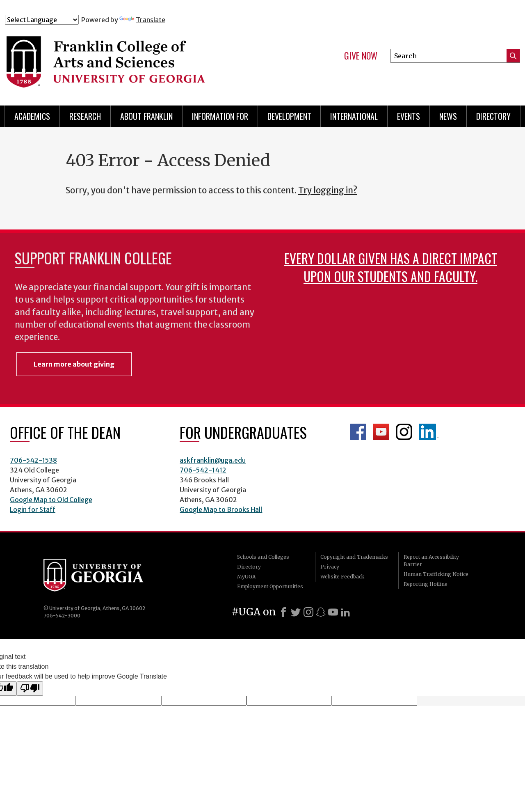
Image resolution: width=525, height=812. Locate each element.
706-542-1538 (33, 460)
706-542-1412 (203, 470)
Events (409, 116)
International (354, 116)
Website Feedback (342, 577)
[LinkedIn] (345, 612)
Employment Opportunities (270, 586)
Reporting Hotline (426, 584)
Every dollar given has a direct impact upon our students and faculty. (391, 267)
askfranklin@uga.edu (213, 460)
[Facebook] (283, 612)
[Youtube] (333, 612)
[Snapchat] (321, 612)
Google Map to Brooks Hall (221, 509)
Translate (142, 20)
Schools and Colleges (263, 557)
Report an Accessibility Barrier (431, 561)
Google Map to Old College (51, 500)
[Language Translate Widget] (42, 20)
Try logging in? (328, 190)
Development (289, 116)
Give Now (361, 56)
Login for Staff (33, 509)
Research (85, 116)
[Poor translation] (30, 688)
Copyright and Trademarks (354, 557)
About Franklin (146, 116)
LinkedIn (429, 432)
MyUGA (246, 577)
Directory (493, 116)
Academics (32, 116)
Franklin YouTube (381, 432)
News (448, 116)
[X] (296, 612)
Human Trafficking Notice (436, 574)
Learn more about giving (74, 364)
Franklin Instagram (404, 432)
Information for (220, 116)
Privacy (330, 567)
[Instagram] (308, 612)
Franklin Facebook (358, 432)
